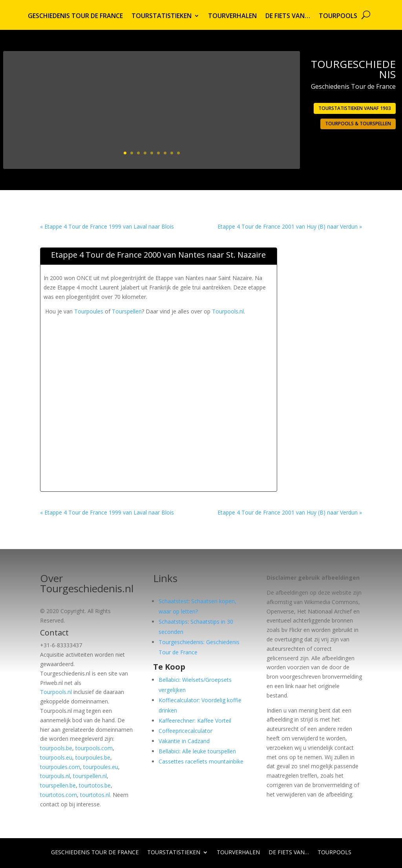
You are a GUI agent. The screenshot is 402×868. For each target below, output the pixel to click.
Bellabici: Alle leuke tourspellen (197, 751)
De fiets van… (288, 16)
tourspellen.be (58, 785)
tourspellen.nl (90, 776)
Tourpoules (89, 311)
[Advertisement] (186, 334)
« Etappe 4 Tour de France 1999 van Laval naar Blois (107, 226)
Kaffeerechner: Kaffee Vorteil (195, 721)
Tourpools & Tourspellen (358, 124)
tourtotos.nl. (96, 795)
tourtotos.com (58, 795)
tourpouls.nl (55, 776)
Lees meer (265, 150)
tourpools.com (94, 748)
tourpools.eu (56, 757)
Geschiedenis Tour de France (75, 16)
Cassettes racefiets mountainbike (201, 761)
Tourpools (338, 16)
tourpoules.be (93, 757)
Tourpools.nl (228, 311)
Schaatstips (173, 622)
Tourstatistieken (162, 16)
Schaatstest (174, 601)
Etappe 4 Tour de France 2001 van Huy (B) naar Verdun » (290, 226)
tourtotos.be (95, 785)
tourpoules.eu (101, 767)
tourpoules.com (60, 767)
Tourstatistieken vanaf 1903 (355, 108)
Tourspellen (127, 311)
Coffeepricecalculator (185, 731)
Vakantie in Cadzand (184, 741)
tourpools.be (56, 748)
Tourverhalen (232, 16)
